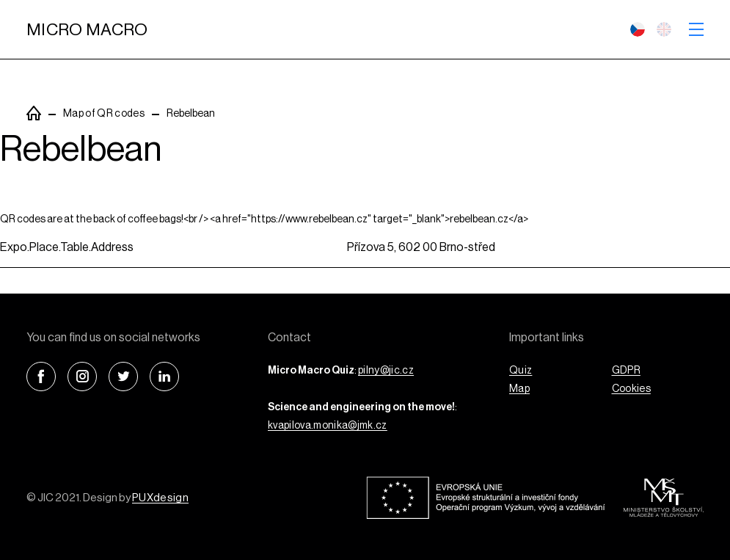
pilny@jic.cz (386, 371)
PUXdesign (160, 498)
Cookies (631, 389)
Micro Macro (87, 30)
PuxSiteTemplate (34, 113)
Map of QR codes (104, 114)
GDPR (626, 371)
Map (519, 389)
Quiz (521, 371)
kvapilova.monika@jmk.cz (328, 426)
